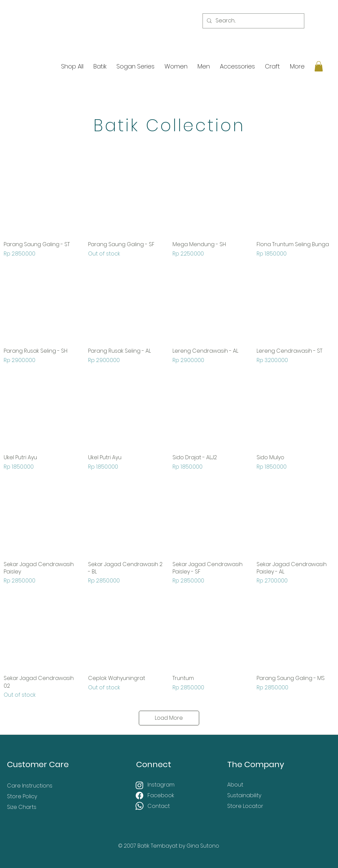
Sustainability (244, 795)
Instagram (162, 785)
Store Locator (245, 806)
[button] (319, 66)
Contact (159, 806)
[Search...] (253, 21)
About (235, 785)
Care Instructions (30, 786)
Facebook (161, 795)
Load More (169, 718)
